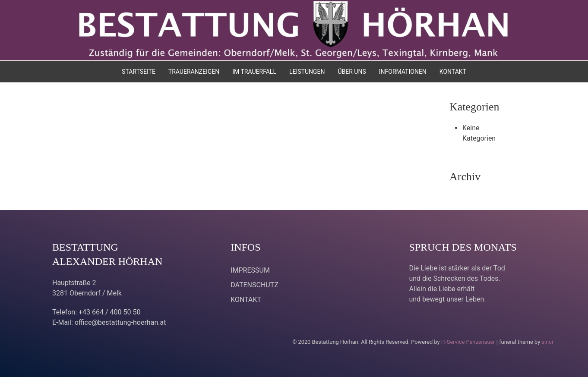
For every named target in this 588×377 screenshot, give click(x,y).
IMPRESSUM (250, 270)
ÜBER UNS (352, 72)
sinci (547, 342)
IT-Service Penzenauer (468, 342)
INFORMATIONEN (403, 72)
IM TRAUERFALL (254, 72)
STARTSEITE (139, 72)
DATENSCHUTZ (254, 285)
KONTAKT (453, 72)
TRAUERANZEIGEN (194, 72)
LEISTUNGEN (307, 72)
